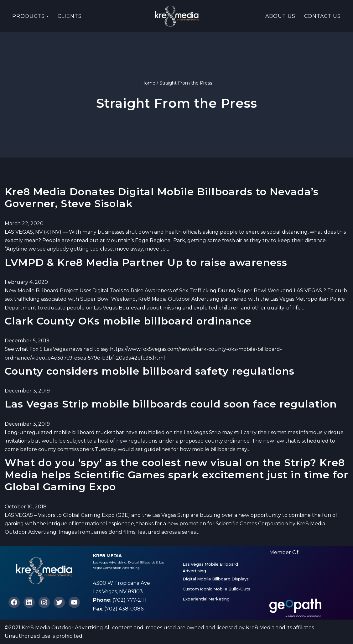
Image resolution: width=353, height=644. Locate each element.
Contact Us (322, 16)
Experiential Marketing (206, 599)
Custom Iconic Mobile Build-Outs (216, 589)
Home (148, 83)
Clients (70, 16)
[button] (48, 16)
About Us (280, 16)
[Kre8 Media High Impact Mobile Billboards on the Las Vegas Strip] (177, 16)
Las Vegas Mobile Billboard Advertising (210, 567)
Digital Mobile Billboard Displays (216, 579)
